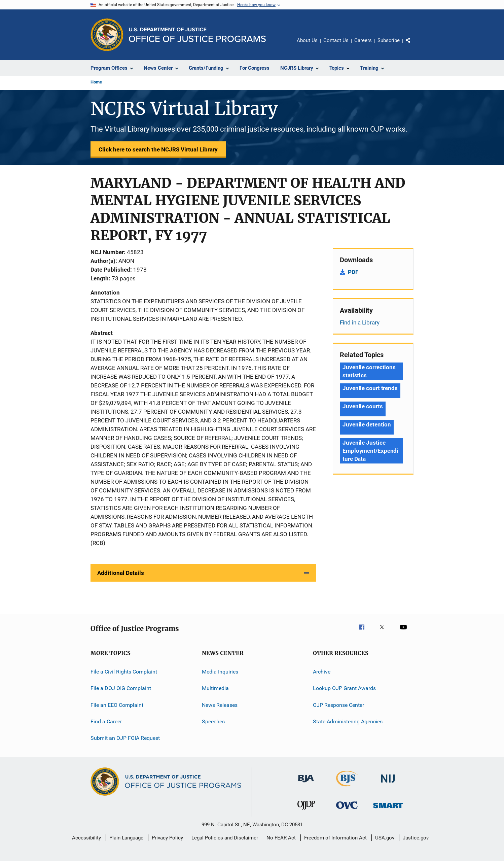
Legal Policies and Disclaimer (225, 838)
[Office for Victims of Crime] (347, 810)
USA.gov (385, 838)
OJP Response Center (338, 705)
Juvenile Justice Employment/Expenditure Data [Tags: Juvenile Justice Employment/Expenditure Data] (370, 451)
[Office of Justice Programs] (107, 35)
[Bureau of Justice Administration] (306, 784)
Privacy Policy (167, 838)
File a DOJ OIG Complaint (121, 688)
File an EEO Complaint (117, 705)
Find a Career (106, 721)
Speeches (213, 721)
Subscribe (389, 40)
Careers (363, 40)
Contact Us (336, 40)
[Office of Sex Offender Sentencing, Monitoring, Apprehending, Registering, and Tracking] (388, 809)
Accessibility (86, 838)
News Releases (220, 705)
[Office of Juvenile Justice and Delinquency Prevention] (306, 811)
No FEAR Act (281, 838)
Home (96, 82)
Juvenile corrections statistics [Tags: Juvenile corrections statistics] (369, 371)
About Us (307, 40)
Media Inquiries (220, 672)
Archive (322, 672)
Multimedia (215, 688)
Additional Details (121, 573)
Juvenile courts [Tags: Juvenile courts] (363, 406)
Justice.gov (416, 838)
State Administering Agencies (348, 721)
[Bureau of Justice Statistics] (347, 788)
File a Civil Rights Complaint (124, 672)
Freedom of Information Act (335, 838)
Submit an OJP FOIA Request (125, 738)
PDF (353, 272)
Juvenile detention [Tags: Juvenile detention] (367, 424)
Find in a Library (360, 322)
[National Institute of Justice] (388, 784)
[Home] (197, 35)
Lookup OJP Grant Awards (344, 688)
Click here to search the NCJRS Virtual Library (158, 149)
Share (413, 45)
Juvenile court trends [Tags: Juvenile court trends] (370, 388)
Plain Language (126, 838)
